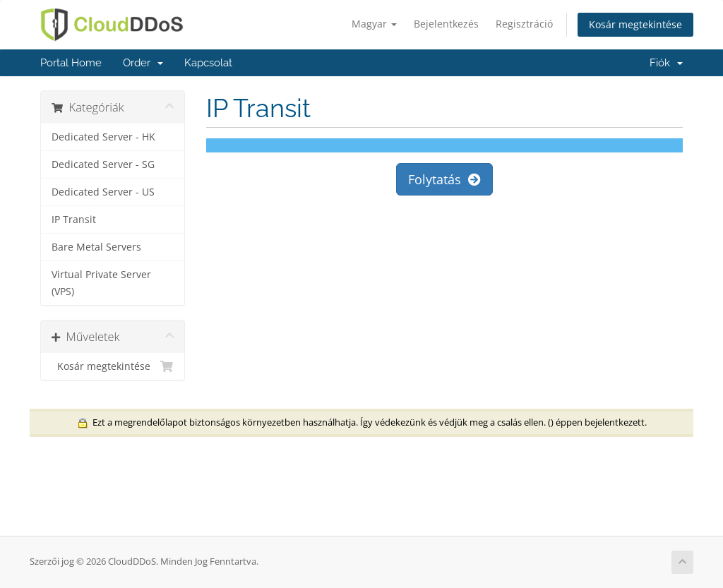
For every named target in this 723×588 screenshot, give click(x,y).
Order (143, 63)
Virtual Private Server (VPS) (101, 283)
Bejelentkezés (446, 24)
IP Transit (74, 220)
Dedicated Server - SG (103, 164)
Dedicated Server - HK (103, 137)
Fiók (666, 63)
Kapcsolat (208, 63)
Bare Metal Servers (96, 247)
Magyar (374, 24)
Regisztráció (524, 24)
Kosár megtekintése (635, 24)
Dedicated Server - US (103, 192)
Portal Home (71, 63)
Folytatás (444, 179)
